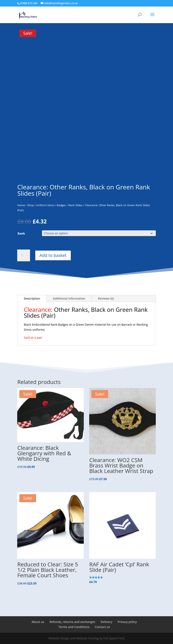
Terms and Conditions (74, 627)
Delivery (106, 622)
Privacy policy (127, 622)
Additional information (69, 298)
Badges (61, 205)
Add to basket (53, 255)
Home (21, 205)
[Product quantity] (24, 255)
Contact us (102, 627)
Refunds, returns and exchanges (72, 622)
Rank (21, 233)
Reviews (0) (106, 298)
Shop (31, 205)
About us (38, 622)
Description (32, 298)
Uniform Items (45, 205)
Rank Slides (75, 205)
